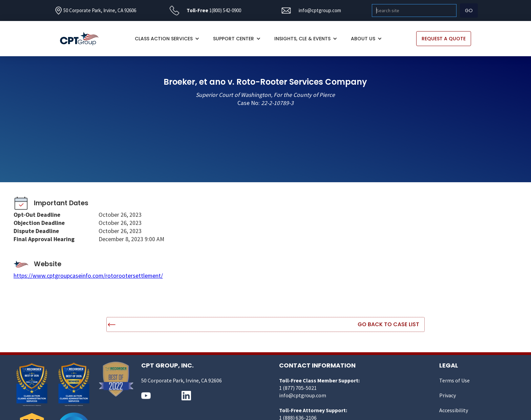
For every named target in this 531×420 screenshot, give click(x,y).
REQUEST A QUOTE (444, 39)
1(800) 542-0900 (225, 10)
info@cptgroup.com (320, 10)
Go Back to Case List (388, 324)
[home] (83, 39)
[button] (167, 39)
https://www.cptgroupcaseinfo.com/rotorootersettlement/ (88, 276)
